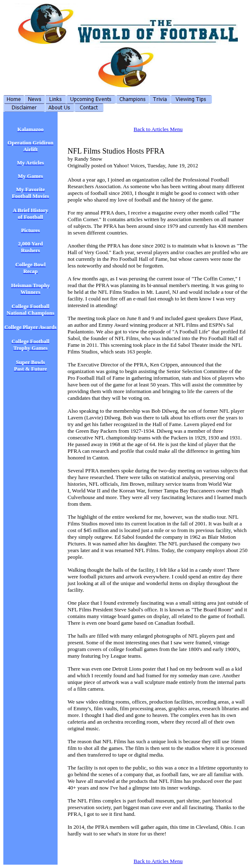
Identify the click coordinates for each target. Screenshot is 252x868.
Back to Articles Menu (158, 129)
